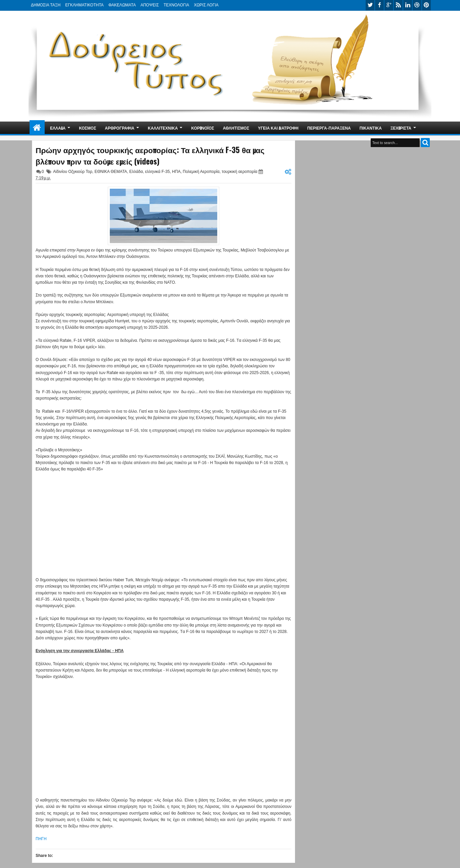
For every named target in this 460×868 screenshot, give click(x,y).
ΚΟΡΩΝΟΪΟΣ (203, 128)
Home (37, 128)
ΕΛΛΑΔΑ (58, 128)
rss (398, 5)
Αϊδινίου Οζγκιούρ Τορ (73, 172)
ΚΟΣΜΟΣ (87, 128)
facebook (379, 5)
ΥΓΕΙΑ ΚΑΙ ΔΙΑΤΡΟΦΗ (278, 128)
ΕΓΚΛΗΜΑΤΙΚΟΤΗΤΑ (84, 5)
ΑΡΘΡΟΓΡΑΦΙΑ (120, 128)
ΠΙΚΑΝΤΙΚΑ (371, 128)
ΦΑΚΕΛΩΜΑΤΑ (122, 5)
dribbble (417, 5)
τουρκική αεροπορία (239, 172)
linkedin (408, 5)
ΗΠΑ (176, 172)
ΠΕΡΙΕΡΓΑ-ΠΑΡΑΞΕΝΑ (329, 128)
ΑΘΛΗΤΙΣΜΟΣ (236, 128)
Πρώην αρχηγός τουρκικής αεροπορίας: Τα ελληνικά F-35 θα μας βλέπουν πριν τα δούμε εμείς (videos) (150, 155)
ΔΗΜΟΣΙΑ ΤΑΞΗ (46, 5)
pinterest (426, 5)
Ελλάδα (136, 172)
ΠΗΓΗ (41, 839)
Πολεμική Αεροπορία (201, 172)
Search (425, 143)
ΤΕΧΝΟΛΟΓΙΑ (176, 5)
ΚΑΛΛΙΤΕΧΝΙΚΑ (163, 128)
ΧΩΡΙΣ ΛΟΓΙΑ (206, 5)
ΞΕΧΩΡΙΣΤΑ (401, 128)
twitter (370, 5)
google (389, 5)
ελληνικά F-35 (157, 172)
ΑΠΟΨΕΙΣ (150, 5)
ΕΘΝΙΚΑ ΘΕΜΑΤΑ (111, 172)
